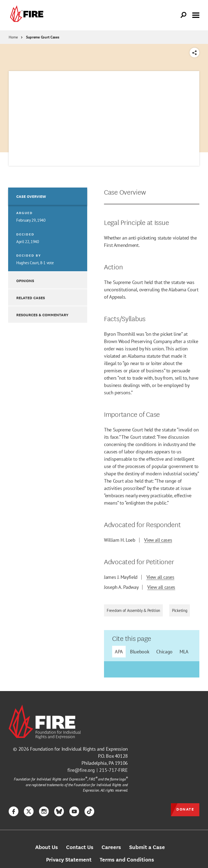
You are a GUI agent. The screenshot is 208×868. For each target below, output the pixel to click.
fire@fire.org (81, 770)
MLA (184, 652)
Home (13, 37)
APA (119, 652)
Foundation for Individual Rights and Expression (79, 749)
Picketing (180, 610)
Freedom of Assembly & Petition (133, 610)
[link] (26, 15)
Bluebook (140, 652)
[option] (48, 229)
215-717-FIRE (113, 770)
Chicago (164, 652)
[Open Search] (184, 15)
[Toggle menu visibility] (196, 15)
